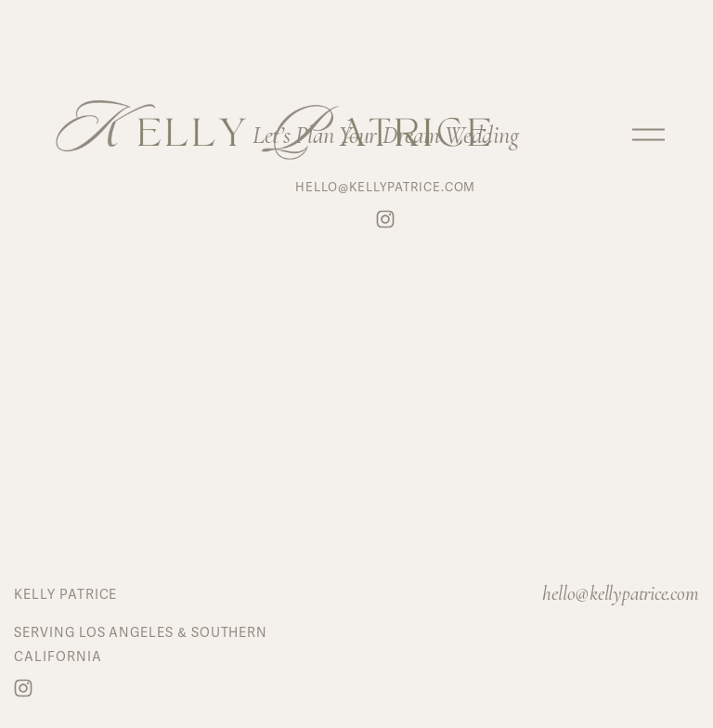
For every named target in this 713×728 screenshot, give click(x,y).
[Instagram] (23, 688)
